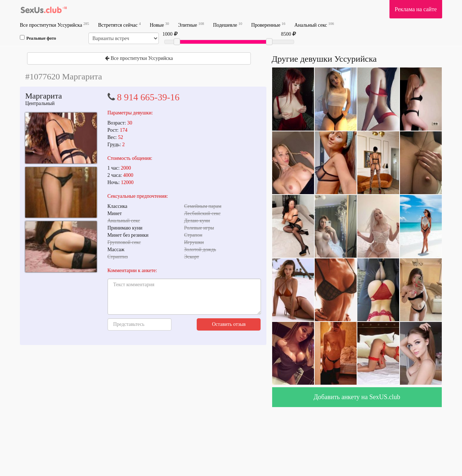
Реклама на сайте (416, 9)
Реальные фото (38, 38)
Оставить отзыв (229, 324)
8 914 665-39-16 (148, 97)
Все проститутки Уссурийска (55, 25)
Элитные (191, 25)
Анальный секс (314, 25)
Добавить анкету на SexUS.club (357, 397)
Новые (159, 25)
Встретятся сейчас (119, 25)
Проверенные (268, 25)
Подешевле (228, 25)
